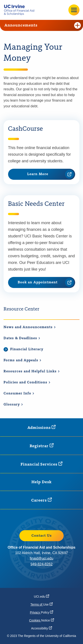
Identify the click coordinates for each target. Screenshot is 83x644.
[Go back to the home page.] (21, 10)
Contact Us (42, 536)
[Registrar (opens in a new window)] (42, 446)
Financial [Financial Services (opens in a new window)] (41, 464)
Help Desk (41, 482)
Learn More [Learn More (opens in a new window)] (51, 174)
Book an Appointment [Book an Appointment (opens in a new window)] (46, 282)
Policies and (27, 383)
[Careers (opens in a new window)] (41, 500)
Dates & (22, 338)
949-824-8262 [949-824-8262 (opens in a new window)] (42, 564)
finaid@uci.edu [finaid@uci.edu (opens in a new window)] (41, 558)
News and (30, 327)
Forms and (22, 360)
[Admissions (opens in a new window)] (42, 427)
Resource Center (21, 309)
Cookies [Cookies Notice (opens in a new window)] (41, 620)
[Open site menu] (74, 10)
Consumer (19, 394)
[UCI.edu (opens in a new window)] (41, 597)
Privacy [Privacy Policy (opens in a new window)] (41, 612)
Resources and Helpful (32, 371)
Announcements (43, 25)
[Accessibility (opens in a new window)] (41, 628)
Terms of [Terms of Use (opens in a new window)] (41, 604)
